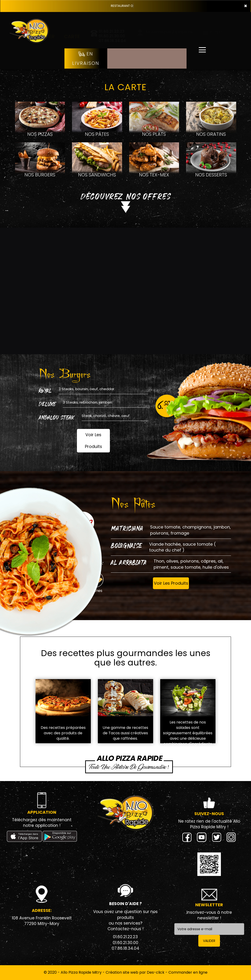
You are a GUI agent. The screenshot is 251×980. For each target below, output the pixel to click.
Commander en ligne (188, 972)
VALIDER (209, 941)
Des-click (156, 972)
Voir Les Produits (94, 441)
